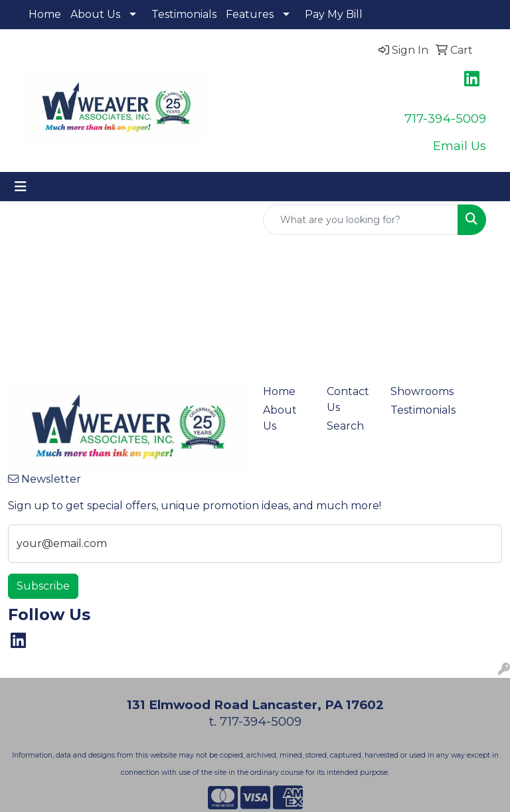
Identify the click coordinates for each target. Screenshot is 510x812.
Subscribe (43, 586)
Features (250, 14)
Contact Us (348, 399)
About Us (95, 14)
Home (45, 14)
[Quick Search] (361, 220)
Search (345, 426)
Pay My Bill (334, 14)
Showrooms (414, 391)
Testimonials (184, 14)
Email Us (460, 146)
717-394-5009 (445, 119)
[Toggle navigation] (21, 187)
